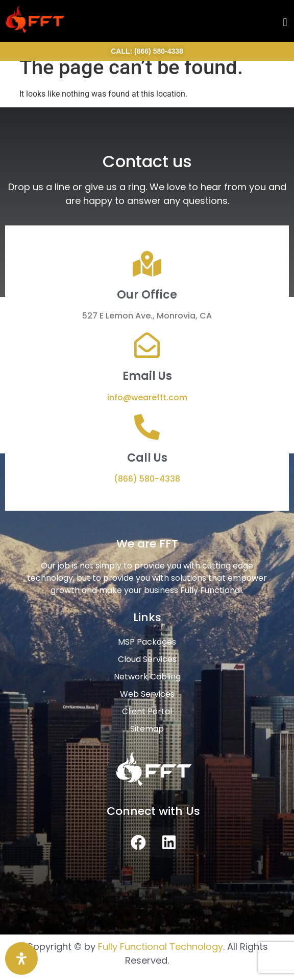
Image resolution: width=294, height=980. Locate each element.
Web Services (147, 694)
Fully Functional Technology (161, 947)
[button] (285, 22)
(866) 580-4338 (147, 479)
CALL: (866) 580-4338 (147, 51)
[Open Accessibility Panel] (21, 959)
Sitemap (147, 729)
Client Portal (147, 711)
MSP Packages (147, 642)
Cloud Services (147, 659)
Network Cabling (147, 677)
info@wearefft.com (147, 397)
